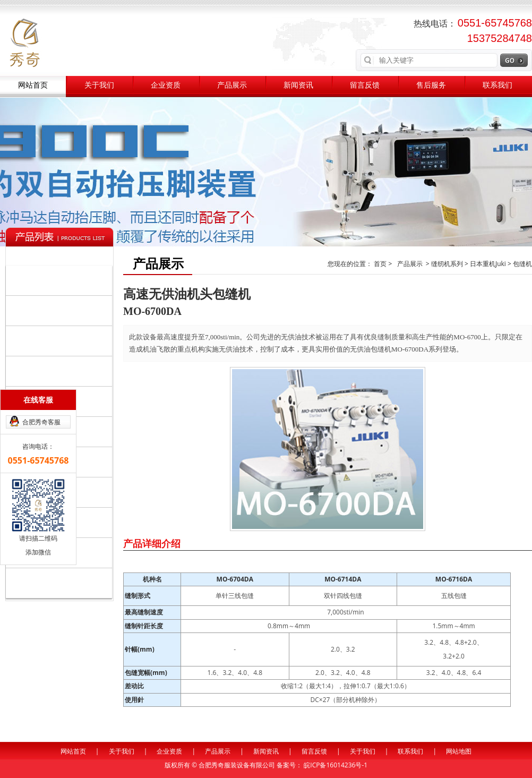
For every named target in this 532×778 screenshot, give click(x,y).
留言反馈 (365, 85)
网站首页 (33, 85)
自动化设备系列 (61, 310)
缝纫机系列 (61, 280)
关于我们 (99, 85)
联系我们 (497, 85)
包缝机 (522, 264)
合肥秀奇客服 (41, 422)
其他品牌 (61, 583)
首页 (381, 264)
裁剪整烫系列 (61, 340)
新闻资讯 (298, 85)
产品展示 (232, 85)
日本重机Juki (488, 264)
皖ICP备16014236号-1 (336, 765)
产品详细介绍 (152, 543)
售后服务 (431, 85)
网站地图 (459, 751)
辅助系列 (61, 371)
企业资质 (166, 85)
